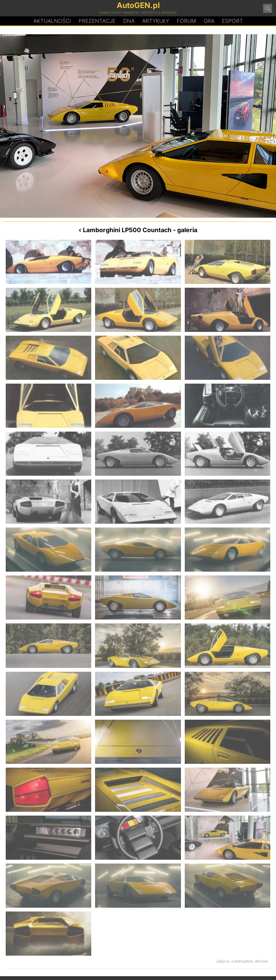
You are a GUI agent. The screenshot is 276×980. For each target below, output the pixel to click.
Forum (186, 21)
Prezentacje (97, 21)
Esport (232, 21)
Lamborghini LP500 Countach (127, 230)
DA (129, 21)
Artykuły (156, 21)
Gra (209, 21)
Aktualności (52, 21)
